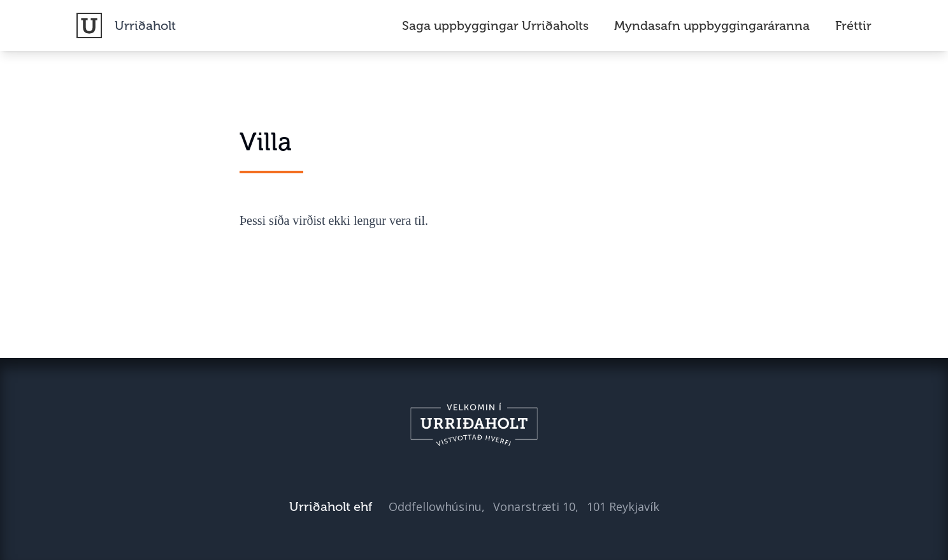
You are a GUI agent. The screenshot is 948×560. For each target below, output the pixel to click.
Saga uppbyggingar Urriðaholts (495, 25)
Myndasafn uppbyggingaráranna (712, 25)
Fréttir (853, 25)
